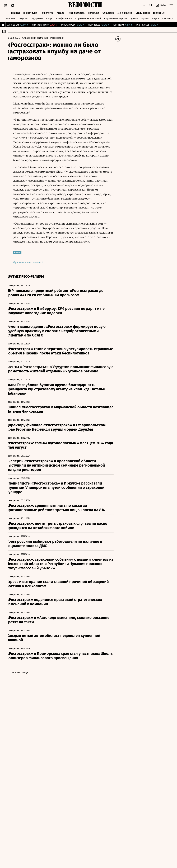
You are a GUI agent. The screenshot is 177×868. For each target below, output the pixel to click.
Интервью (159, 12)
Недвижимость (76, 12)
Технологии (47, 12)
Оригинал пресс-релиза (33, 267)
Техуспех (24, 18)
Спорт (49, 18)
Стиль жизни (143, 12)
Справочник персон (115, 18)
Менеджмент (125, 12)
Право (145, 18)
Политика (94, 12)
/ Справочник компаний (39, 38)
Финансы (15, 12)
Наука (155, 18)
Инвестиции (30, 12)
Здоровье (37, 18)
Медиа (61, 12)
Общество (108, 12)
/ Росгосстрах (61, 38)
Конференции (64, 18)
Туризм (134, 18)
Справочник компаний (88, 18)
